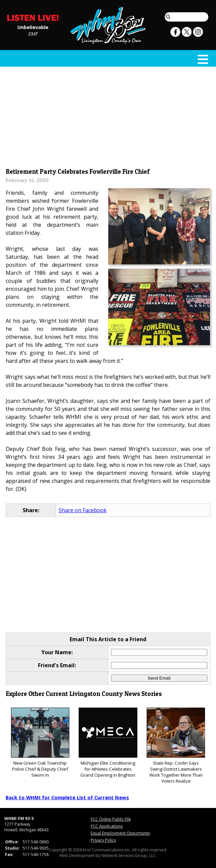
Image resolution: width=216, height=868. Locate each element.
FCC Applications (107, 826)
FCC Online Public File (111, 819)
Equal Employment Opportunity (120, 833)
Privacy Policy (103, 840)
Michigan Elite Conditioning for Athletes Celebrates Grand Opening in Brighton (108, 743)
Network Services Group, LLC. (129, 855)
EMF (33, 33)
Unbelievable (33, 27)
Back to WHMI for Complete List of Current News (67, 797)
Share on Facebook (83, 510)
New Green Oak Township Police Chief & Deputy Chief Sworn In (40, 743)
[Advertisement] (108, 116)
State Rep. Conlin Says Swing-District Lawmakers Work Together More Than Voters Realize (176, 746)
